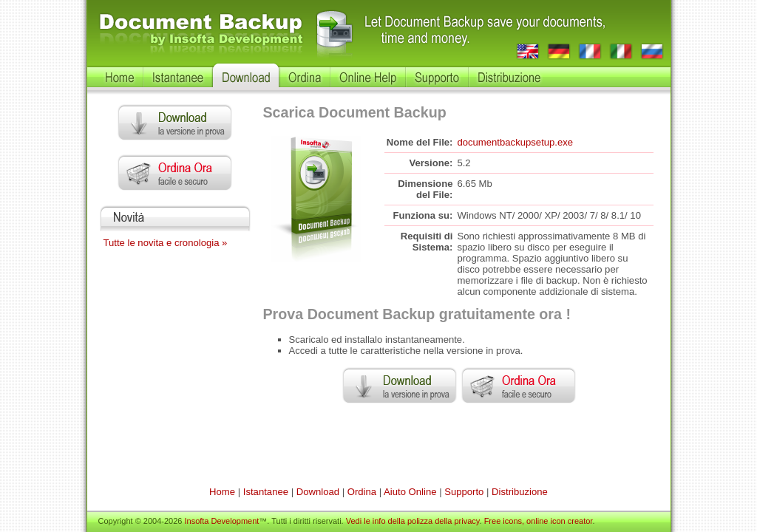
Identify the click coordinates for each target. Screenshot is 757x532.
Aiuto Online (410, 492)
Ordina (362, 492)
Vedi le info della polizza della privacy (413, 521)
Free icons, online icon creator (539, 521)
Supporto (464, 492)
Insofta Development (221, 521)
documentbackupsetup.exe (515, 142)
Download (318, 492)
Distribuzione (520, 492)
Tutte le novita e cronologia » (166, 243)
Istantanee (266, 492)
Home (222, 492)
